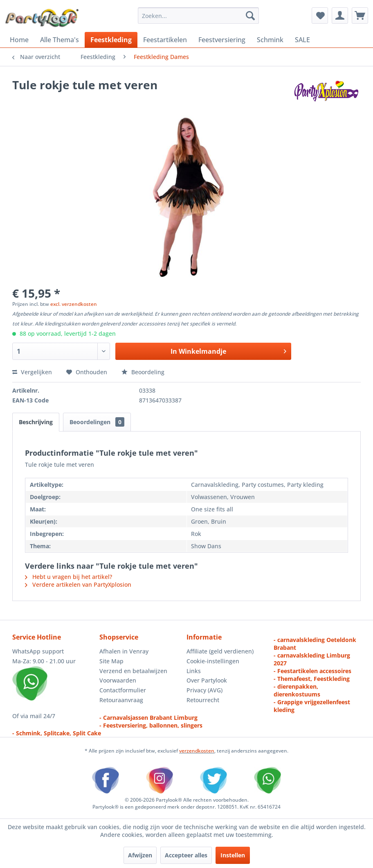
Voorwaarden (118, 680)
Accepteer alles (186, 855)
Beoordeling (143, 372)
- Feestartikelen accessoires (312, 671)
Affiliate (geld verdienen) (220, 651)
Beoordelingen (97, 422)
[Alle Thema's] (60, 40)
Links (194, 671)
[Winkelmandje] (360, 16)
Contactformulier (123, 690)
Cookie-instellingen (213, 661)
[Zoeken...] (198, 16)
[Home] (19, 40)
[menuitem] (198, 16)
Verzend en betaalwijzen (133, 671)
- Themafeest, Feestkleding (312, 679)
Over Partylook (207, 680)
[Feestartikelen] (165, 40)
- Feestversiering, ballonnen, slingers (151, 725)
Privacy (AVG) (204, 690)
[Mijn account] (340, 16)
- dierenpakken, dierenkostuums (297, 690)
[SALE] (302, 40)
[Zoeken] (250, 16)
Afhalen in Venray (124, 651)
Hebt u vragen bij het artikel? (69, 577)
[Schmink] (270, 40)
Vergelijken (32, 372)
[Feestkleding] (111, 40)
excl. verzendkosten (74, 304)
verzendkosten (197, 751)
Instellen (233, 855)
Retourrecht (203, 700)
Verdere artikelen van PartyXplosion (78, 584)
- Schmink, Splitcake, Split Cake (57, 733)
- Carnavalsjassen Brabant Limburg (148, 718)
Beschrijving (36, 422)
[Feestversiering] (222, 40)
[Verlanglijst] (320, 16)
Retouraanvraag (121, 700)
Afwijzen (140, 855)
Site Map (111, 661)
